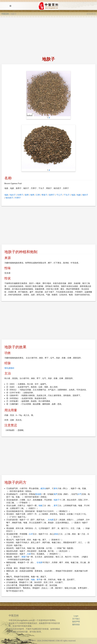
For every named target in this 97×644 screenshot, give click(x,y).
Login (76, 616)
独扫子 (85, 195)
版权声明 (76, 622)
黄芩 (56, 506)
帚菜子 (44, 195)
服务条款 (76, 625)
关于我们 (76, 619)
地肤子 (57, 500)
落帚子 (52, 195)
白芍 (80, 494)
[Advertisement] (48, 36)
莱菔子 (24, 557)
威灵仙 (43, 488)
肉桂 (56, 534)
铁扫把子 (9, 198)
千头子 (67, 195)
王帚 (38, 195)
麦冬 (56, 488)
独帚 (32, 195)
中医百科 (5, 14)
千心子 (59, 195)
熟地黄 (38, 494)
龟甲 (56, 494)
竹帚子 (18, 198)
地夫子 (13, 195)
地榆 (40, 506)
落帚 (27, 195)
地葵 (73, 195)
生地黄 (51, 520)
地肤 (6, 195)
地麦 (79, 195)
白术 (31, 534)
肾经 (6, 368)
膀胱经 (11, 368)
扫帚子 (20, 195)
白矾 (29, 554)
